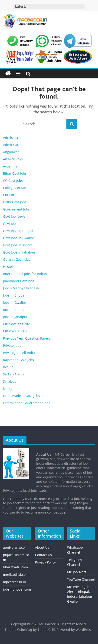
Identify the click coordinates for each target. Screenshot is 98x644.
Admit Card (12, 145)
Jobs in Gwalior (15, 302)
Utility (8, 389)
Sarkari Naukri (14, 374)
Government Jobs (16, 209)
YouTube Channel (81, 579)
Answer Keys (13, 159)
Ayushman (11, 166)
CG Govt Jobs (13, 181)
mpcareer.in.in (15, 582)
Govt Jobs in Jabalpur (19, 252)
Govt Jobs (10, 224)
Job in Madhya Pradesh (21, 288)
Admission (11, 138)
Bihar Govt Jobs (15, 173)
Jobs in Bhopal (14, 295)
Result (8, 367)
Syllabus (10, 381)
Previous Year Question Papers (27, 338)
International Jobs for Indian (25, 274)
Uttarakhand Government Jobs (27, 403)
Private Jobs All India (19, 353)
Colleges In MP (14, 188)
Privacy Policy (45, 562)
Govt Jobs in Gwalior (19, 238)
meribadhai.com (16, 574)
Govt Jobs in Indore (18, 245)
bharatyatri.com (15, 567)
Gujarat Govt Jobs (16, 259)
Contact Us (43, 555)
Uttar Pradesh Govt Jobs (21, 396)
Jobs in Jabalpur (15, 317)
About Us (42, 547)
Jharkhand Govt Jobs (19, 281)
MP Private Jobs (15, 331)
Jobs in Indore (14, 310)
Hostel (8, 267)
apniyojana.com (15, 547)
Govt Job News (14, 216)
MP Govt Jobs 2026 (17, 324)
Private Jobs (12, 345)
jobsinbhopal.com (17, 589)
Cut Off (8, 195)
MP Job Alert (77, 572)
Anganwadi (12, 152)
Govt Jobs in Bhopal (18, 231)
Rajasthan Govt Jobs (18, 360)
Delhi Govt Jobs (15, 202)
